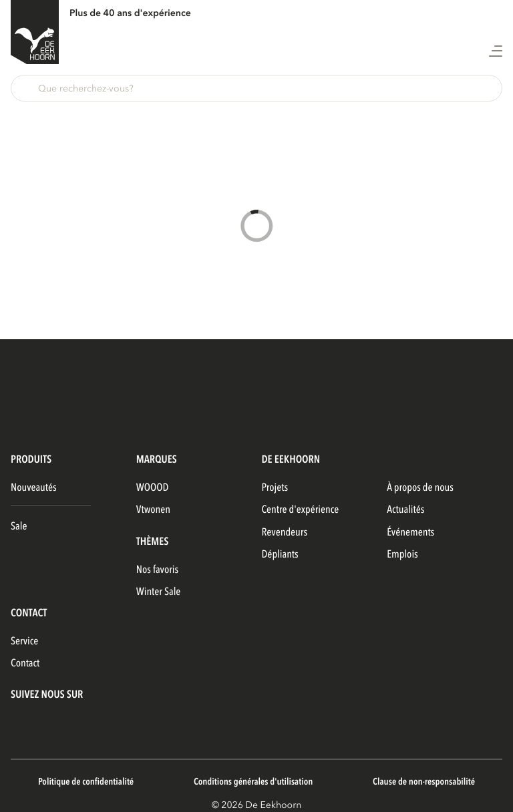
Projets (275, 487)
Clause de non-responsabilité (424, 782)
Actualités (405, 510)
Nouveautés (34, 487)
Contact (25, 663)
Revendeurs (285, 532)
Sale (19, 526)
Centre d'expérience (301, 510)
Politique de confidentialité (86, 782)
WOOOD (153, 487)
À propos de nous (420, 487)
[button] (256, 88)
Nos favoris (157, 570)
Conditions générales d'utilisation (253, 782)
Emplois (402, 554)
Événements (410, 532)
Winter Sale (159, 592)
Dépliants (280, 554)
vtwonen (153, 510)
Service (24, 641)
